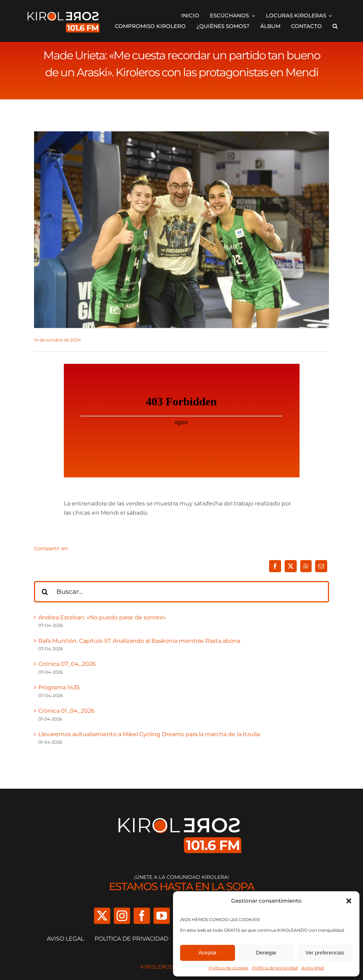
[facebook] (142, 916)
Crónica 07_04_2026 (67, 664)
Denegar (266, 952)
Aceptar (208, 952)
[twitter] (102, 916)
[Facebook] (275, 566)
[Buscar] (45, 592)
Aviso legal (313, 968)
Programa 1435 (59, 687)
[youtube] (162, 916)
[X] (291, 566)
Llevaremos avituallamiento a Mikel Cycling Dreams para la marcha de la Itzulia (149, 734)
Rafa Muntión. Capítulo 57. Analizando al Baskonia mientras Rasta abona (139, 641)
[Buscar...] (181, 592)
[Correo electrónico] (321, 566)
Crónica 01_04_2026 (66, 711)
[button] (349, 901)
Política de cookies (229, 968)
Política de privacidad (275, 968)
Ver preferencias (325, 952)
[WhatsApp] (306, 566)
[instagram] (122, 916)
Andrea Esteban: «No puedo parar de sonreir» (102, 617)
